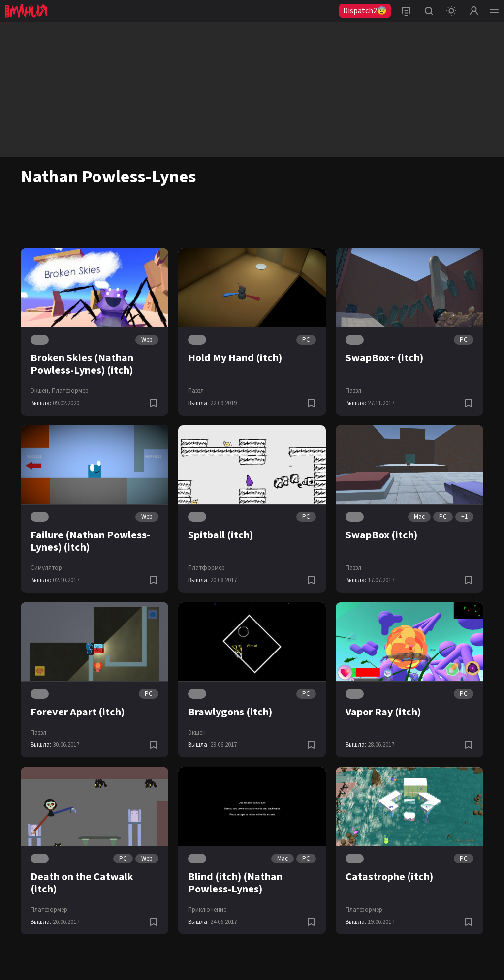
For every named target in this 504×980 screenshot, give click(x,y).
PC (306, 340)
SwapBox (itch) (381, 535)
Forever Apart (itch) (78, 712)
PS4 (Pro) (250, 204)
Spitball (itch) (220, 535)
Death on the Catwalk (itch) (82, 883)
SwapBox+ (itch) (384, 358)
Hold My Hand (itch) (235, 358)
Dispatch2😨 (365, 11)
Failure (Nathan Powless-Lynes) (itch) (90, 541)
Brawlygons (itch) (230, 712)
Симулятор (46, 568)
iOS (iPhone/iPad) (351, 204)
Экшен (197, 733)
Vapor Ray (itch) (383, 712)
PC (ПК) (223, 204)
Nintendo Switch (403, 204)
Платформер (70, 391)
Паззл (196, 391)
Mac (419, 517)
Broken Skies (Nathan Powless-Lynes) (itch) (82, 364)
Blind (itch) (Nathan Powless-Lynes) (235, 883)
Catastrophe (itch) (389, 877)
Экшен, (40, 391)
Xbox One (281, 204)
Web (147, 340)
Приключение (207, 910)
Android (310, 204)
